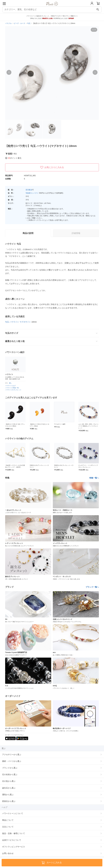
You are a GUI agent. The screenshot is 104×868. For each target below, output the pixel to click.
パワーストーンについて (13, 813)
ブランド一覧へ (92, 587)
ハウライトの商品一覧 (12, 388)
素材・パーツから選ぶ (12, 761)
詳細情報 (76, 233)
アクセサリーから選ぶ (12, 755)
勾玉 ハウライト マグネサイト (18, 322)
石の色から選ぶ (9, 781)
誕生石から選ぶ (9, 788)
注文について (8, 827)
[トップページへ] (52, 7)
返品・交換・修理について (14, 833)
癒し (11, 383)
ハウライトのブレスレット (13, 390)
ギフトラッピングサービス (14, 847)
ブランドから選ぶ (10, 768)
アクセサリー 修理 (84, 424)
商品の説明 (28, 233)
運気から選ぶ (8, 795)
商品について (8, 820)
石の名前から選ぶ (10, 774)
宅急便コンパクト (32, 193)
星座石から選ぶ (9, 801)
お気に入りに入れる (52, 167)
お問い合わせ (8, 853)
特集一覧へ (94, 478)
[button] (9, 72)
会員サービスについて (12, 840)
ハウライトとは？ (11, 386)
